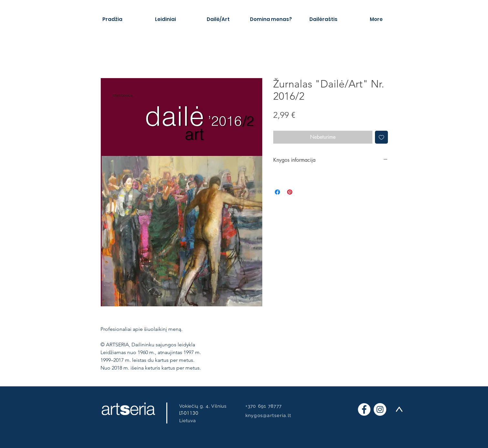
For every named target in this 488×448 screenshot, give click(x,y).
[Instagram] (380, 409)
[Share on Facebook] (277, 192)
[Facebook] (364, 409)
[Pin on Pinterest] (290, 192)
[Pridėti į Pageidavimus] (381, 137)
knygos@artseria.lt (269, 415)
